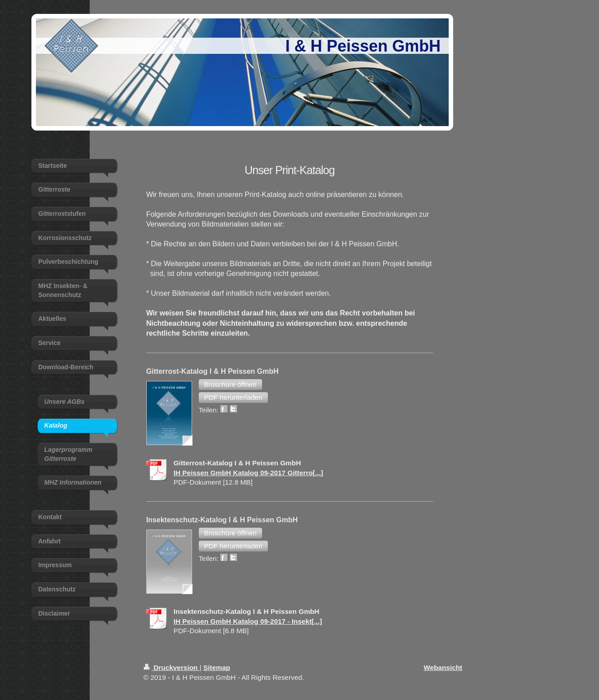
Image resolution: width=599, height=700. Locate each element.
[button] (230, 385)
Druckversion (172, 667)
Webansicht (443, 667)
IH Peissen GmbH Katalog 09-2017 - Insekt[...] (248, 621)
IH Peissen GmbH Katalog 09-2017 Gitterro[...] (249, 473)
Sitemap (217, 667)
